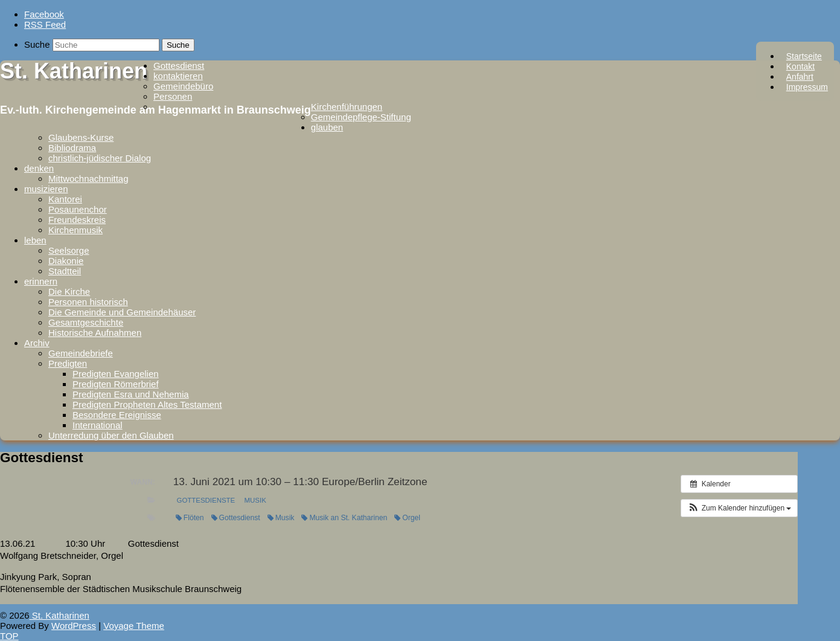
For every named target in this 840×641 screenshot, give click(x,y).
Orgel (407, 518)
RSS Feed (45, 24)
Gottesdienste (206, 500)
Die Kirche (69, 292)
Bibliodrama (72, 148)
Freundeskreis (77, 220)
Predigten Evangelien (116, 374)
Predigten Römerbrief (116, 384)
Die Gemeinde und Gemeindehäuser (122, 312)
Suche (37, 44)
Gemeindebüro (183, 86)
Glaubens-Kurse (81, 137)
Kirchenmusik (75, 230)
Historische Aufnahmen (95, 333)
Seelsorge (69, 250)
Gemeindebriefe (81, 353)
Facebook (44, 14)
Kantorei (65, 199)
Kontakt (800, 66)
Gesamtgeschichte (86, 322)
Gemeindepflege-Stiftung (361, 117)
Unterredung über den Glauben (111, 435)
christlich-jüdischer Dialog (100, 158)
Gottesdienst (179, 66)
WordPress (74, 626)
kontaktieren (178, 76)
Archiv (37, 343)
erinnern (41, 281)
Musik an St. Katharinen (344, 518)
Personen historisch (88, 302)
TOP (9, 636)
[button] (739, 508)
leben (35, 240)
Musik (255, 500)
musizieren (46, 189)
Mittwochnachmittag (88, 179)
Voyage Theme (134, 626)
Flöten (190, 518)
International (98, 425)
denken (39, 168)
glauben (327, 127)
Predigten (68, 363)
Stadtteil (65, 271)
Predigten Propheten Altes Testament (147, 404)
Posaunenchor (78, 209)
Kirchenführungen (347, 107)
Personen (173, 96)
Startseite (804, 56)
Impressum (807, 87)
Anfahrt (800, 77)
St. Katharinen (74, 71)
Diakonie (66, 261)
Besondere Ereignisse (117, 415)
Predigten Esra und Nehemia (131, 394)
